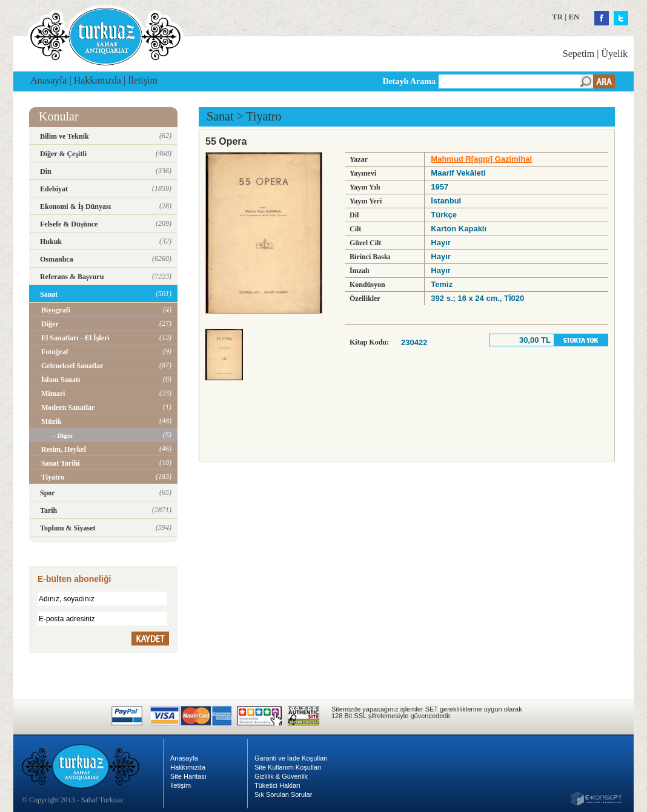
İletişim (143, 80)
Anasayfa (48, 80)
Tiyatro (264, 116)
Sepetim (579, 54)
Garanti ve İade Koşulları (291, 758)
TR (557, 17)
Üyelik (614, 54)
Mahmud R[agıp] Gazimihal (481, 159)
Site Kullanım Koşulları (288, 767)
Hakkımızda (98, 80)
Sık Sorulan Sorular (283, 794)
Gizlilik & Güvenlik (281, 776)
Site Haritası (188, 776)
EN (574, 17)
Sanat (220, 116)
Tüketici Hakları (277, 785)
